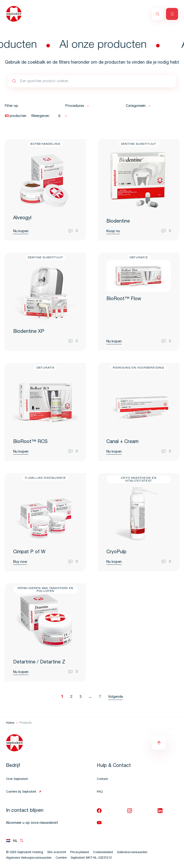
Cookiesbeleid (103, 853)
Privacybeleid (80, 853)
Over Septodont (17, 779)
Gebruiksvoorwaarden (132, 853)
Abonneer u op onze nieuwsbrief (32, 823)
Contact (102, 779)
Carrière (61, 858)
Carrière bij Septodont (21, 792)
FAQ (100, 792)
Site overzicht (57, 853)
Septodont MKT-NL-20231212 (91, 858)
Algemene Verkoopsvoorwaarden (29, 858)
